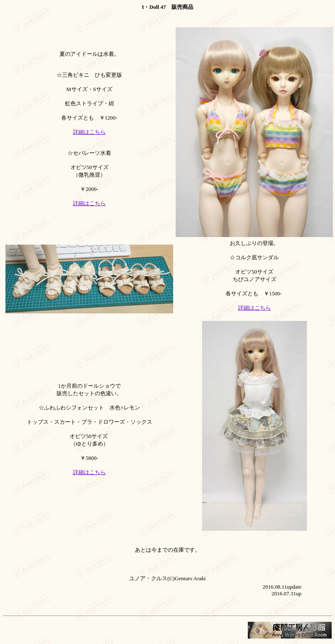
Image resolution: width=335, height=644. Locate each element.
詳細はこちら (89, 132)
